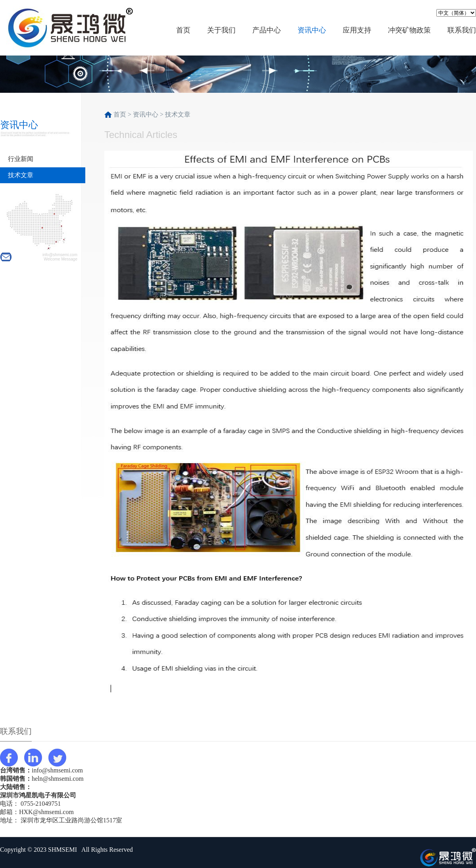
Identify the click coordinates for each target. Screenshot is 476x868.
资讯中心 (312, 30)
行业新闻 (21, 159)
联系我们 (462, 30)
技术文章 (21, 175)
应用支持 (357, 30)
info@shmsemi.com (57, 770)
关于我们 (221, 30)
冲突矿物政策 (409, 30)
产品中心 (267, 30)
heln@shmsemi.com (58, 779)
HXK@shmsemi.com (46, 812)
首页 (183, 30)
